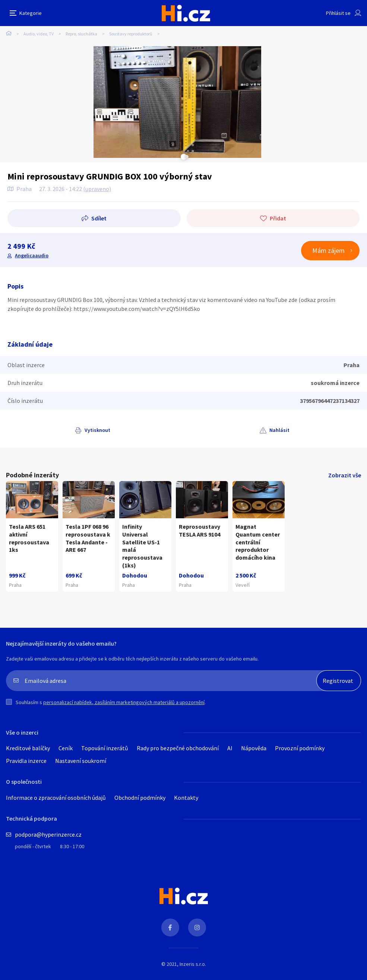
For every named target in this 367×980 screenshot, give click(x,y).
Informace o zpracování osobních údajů (56, 798)
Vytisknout (97, 430)
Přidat (278, 218)
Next (187, 157)
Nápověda (254, 748)
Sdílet (99, 218)
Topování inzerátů (105, 748)
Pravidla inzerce (26, 761)
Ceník (66, 748)
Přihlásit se (338, 13)
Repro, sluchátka (81, 34)
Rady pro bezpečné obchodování (178, 748)
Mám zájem (328, 250)
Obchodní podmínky (140, 798)
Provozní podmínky (300, 748)
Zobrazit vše (345, 475)
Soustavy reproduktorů (131, 34)
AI (230, 748)
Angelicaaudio (32, 255)
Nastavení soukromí (81, 761)
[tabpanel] (177, 102)
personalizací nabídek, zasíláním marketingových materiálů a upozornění (124, 702)
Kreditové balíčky (28, 748)
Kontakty (186, 798)
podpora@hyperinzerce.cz (48, 834)
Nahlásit (279, 430)
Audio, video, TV (39, 34)
